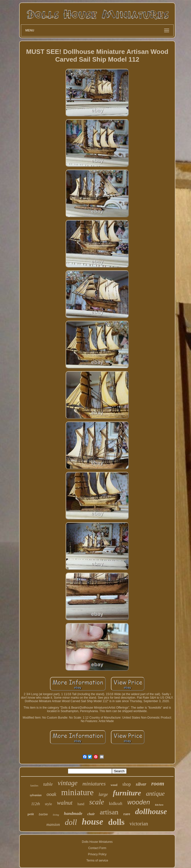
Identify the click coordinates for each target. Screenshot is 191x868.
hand (81, 804)
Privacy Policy (97, 854)
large (103, 794)
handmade (73, 814)
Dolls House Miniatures (97, 842)
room (158, 783)
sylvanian (36, 795)
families (34, 786)
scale (97, 802)
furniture (127, 793)
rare (127, 814)
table (48, 784)
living (56, 815)
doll (71, 822)
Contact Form (97, 848)
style (48, 804)
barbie (43, 814)
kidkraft (116, 804)
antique (155, 794)
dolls (116, 822)
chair (91, 814)
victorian (139, 824)
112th (35, 804)
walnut (65, 803)
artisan (109, 812)
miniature (77, 792)
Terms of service (97, 861)
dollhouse (151, 811)
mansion (53, 824)
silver (141, 784)
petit (31, 814)
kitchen (159, 805)
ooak (51, 794)
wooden (139, 802)
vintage (68, 783)
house (93, 822)
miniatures (94, 784)
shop (127, 784)
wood (114, 785)
